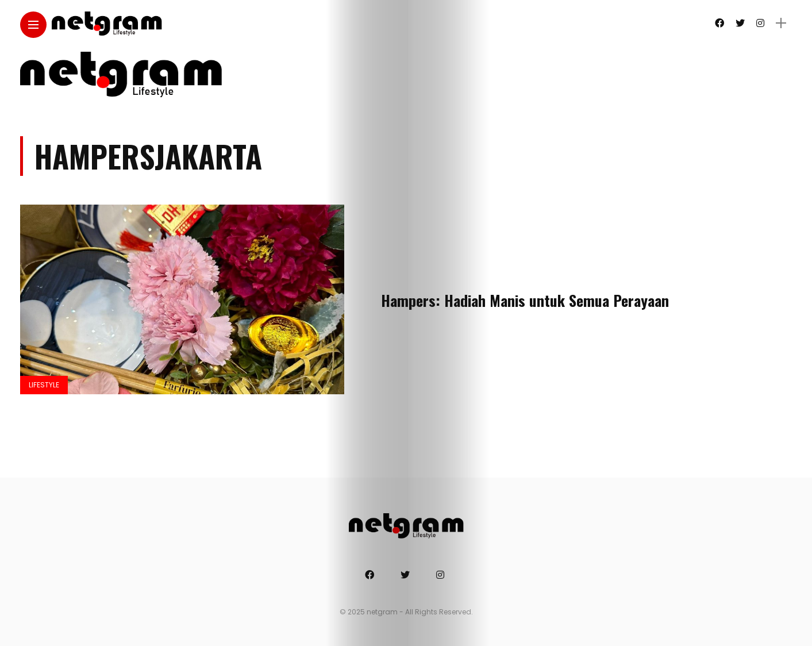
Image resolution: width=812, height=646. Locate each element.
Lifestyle (44, 385)
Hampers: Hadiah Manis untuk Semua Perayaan (525, 300)
